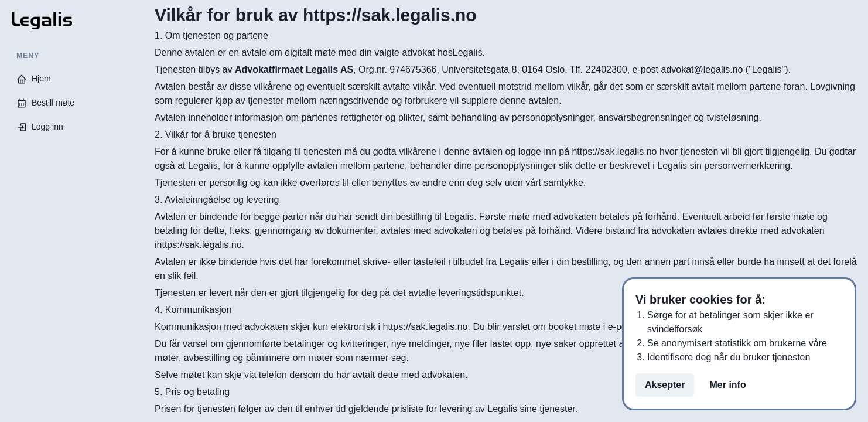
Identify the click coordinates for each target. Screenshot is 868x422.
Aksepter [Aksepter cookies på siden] (665, 385)
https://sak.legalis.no (426, 327)
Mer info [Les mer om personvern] (727, 385)
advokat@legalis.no (702, 69)
